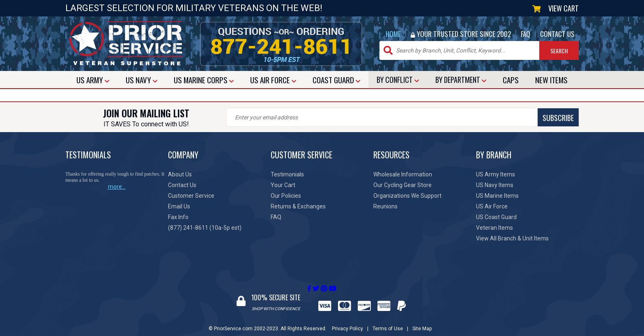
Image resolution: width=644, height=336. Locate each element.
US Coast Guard (496, 217)
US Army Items (496, 174)
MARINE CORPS (204, 80)
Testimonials (287, 174)
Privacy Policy (347, 321)
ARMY (93, 80)
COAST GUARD (336, 80)
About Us (180, 174)
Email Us (179, 206)
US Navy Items (495, 185)
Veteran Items (494, 228)
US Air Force (492, 206)
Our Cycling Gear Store (402, 185)
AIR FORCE (273, 80)
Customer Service (191, 196)
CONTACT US (557, 34)
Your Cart (283, 185)
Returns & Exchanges (298, 206)
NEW (551, 80)
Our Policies (286, 196)
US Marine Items (497, 196)
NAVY (141, 80)
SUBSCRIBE (371, 118)
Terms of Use (388, 321)
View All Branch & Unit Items (512, 238)
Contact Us (182, 185)
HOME (393, 34)
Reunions (385, 206)
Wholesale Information (403, 174)
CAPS (511, 80)
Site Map (422, 321)
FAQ (526, 34)
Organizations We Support (407, 196)
